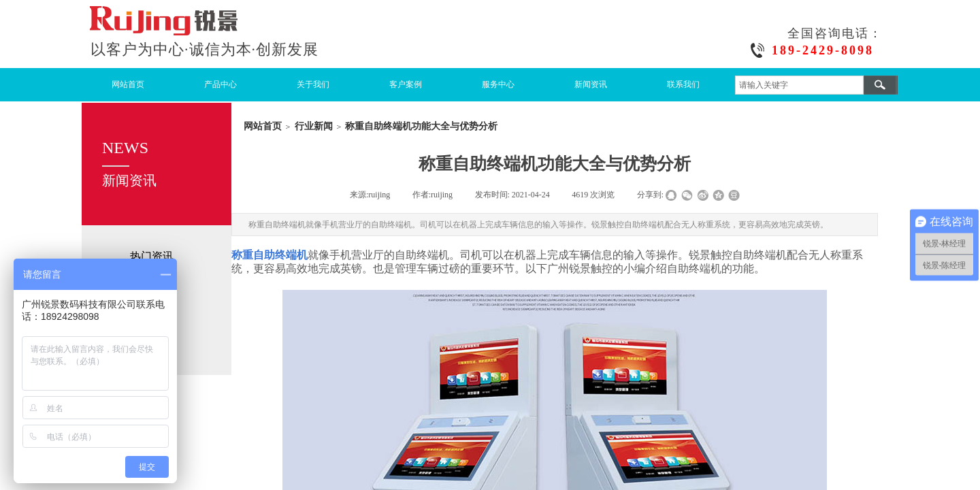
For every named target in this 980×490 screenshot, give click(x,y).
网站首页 (128, 84)
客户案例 (406, 84)
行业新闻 (314, 126)
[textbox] (799, 85)
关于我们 (313, 84)
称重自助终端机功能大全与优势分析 (421, 126)
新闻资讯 (591, 84)
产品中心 (220, 84)
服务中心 (498, 84)
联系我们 (683, 84)
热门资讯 (152, 256)
